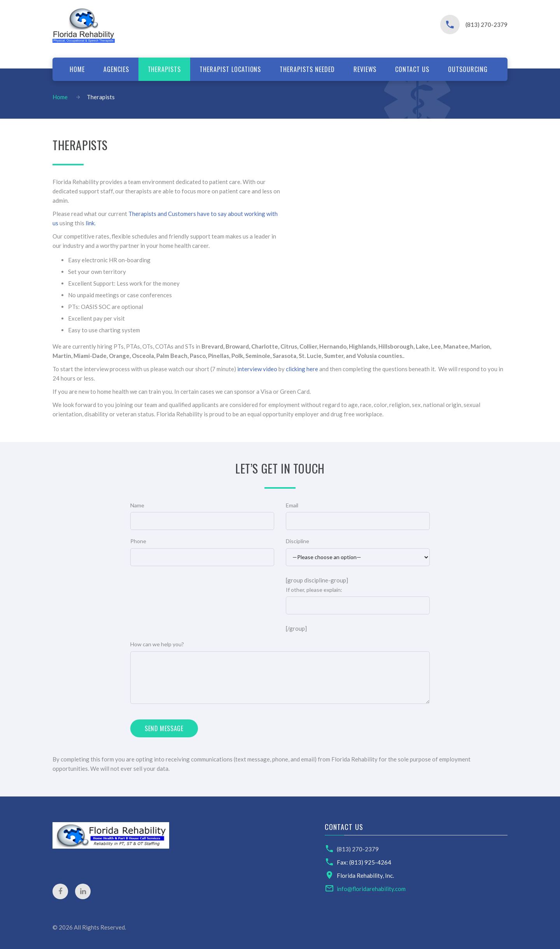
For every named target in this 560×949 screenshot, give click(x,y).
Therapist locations (230, 69)
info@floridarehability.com (371, 889)
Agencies (116, 69)
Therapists (164, 69)
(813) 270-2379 (486, 25)
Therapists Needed (307, 69)
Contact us (412, 69)
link (90, 223)
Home (77, 69)
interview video (257, 369)
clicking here (302, 369)
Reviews (365, 69)
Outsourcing (468, 69)
